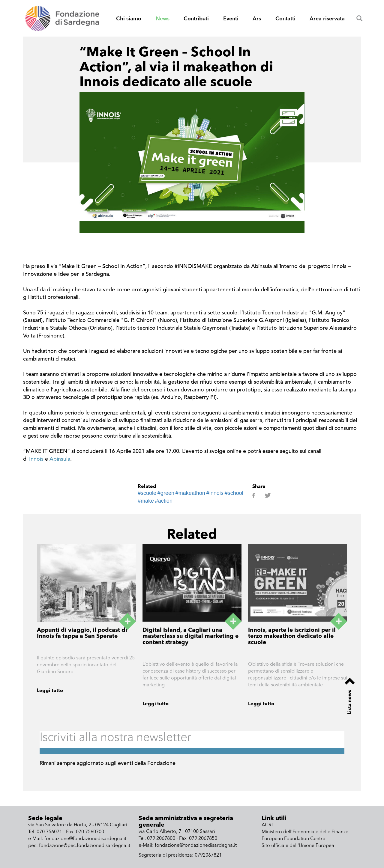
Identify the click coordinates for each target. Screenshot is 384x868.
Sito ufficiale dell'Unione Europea (298, 846)
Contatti (285, 19)
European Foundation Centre (293, 839)
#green (166, 493)
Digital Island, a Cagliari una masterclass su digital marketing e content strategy (190, 637)
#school (234, 493)
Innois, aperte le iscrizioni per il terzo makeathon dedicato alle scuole (292, 637)
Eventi (231, 19)
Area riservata (327, 19)
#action (164, 501)
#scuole (147, 493)
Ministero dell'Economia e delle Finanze (305, 832)
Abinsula (60, 459)
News (163, 19)
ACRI (267, 825)
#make (146, 501)
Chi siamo (129, 19)
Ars (257, 19)
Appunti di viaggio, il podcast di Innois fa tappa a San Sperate (82, 634)
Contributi (196, 19)
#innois (215, 493)
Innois (36, 459)
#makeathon (190, 493)
